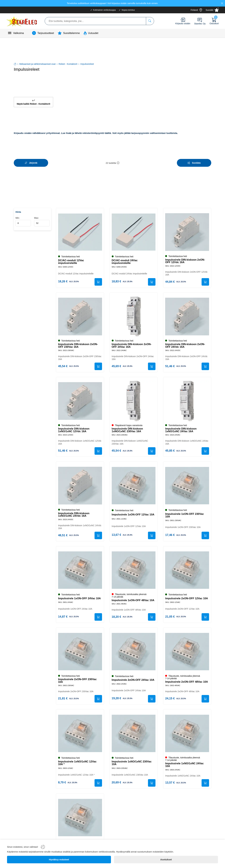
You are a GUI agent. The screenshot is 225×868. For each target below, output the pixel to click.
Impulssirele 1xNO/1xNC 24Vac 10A (185, 764)
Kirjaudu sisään (183, 23)
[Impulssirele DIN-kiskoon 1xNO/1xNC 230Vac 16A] (134, 398)
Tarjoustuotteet (46, 33)
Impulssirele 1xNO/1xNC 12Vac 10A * (78, 762)
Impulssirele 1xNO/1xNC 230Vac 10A (132, 762)
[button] (118, 160)
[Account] (183, 20)
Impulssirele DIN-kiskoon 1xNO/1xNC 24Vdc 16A (74, 512)
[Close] (222, 3)
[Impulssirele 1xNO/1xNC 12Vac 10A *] (80, 733)
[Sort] (31, 160)
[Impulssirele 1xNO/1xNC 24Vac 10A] (187, 733)
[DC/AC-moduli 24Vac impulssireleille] (134, 228)
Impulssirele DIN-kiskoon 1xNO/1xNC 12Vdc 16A (74, 427)
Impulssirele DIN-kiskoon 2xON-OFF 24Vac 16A (132, 342)
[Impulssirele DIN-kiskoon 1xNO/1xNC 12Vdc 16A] (80, 398)
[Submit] (98, 278)
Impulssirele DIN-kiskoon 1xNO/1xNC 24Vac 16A (181, 427)
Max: (42, 218)
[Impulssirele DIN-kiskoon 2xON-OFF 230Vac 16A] (80, 313)
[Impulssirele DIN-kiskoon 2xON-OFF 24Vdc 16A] (187, 313)
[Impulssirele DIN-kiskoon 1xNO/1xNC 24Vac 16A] (187, 398)
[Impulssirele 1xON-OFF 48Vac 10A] (134, 569)
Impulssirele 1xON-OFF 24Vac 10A (80, 597)
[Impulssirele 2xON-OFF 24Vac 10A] (134, 651)
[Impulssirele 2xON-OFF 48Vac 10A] (187, 651)
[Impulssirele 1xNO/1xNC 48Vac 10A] (80, 818)
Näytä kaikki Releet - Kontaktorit (33, 101)
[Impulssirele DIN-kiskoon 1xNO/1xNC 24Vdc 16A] (80, 484)
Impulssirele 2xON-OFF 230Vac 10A (78, 680)
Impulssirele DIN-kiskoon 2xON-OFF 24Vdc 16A (186, 342)
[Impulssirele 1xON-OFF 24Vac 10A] (80, 569)
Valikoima (19, 33)
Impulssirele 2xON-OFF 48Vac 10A (187, 681)
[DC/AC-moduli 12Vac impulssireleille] (80, 228)
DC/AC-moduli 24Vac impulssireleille (125, 258)
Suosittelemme (71, 33)
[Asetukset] (166, 860)
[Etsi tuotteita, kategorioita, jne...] (150, 21)
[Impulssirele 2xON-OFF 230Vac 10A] (80, 651)
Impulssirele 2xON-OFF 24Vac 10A (133, 679)
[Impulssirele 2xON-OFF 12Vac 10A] (187, 569)
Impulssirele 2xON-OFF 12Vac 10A (187, 597)
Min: (23, 218)
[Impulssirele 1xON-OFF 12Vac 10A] (134, 484)
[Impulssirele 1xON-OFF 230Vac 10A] (187, 484)
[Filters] (194, 160)
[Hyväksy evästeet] (59, 860)
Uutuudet (93, 33)
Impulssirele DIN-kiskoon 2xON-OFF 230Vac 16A (78, 342)
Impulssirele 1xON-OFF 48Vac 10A (133, 599)
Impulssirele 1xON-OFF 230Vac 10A (185, 513)
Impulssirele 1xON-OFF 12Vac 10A (133, 512)
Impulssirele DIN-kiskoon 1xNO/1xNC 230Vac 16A (128, 427)
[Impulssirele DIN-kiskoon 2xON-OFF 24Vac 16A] (134, 313)
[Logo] (22, 21)
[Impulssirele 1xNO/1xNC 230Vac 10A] (134, 733)
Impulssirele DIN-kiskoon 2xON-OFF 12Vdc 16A (186, 257)
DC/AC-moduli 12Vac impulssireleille (71, 258)
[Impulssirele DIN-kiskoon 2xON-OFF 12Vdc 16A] (187, 228)
